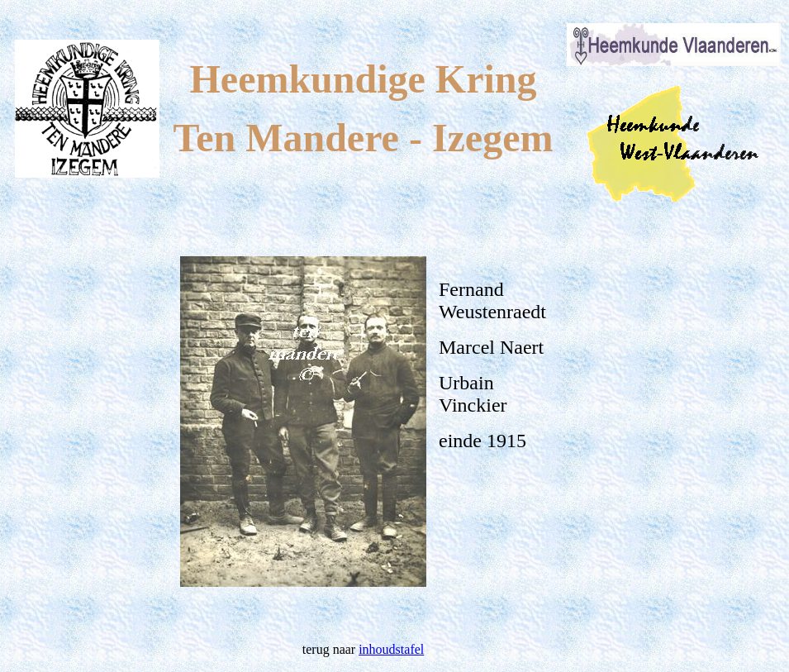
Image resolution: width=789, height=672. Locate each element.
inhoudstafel (391, 649)
